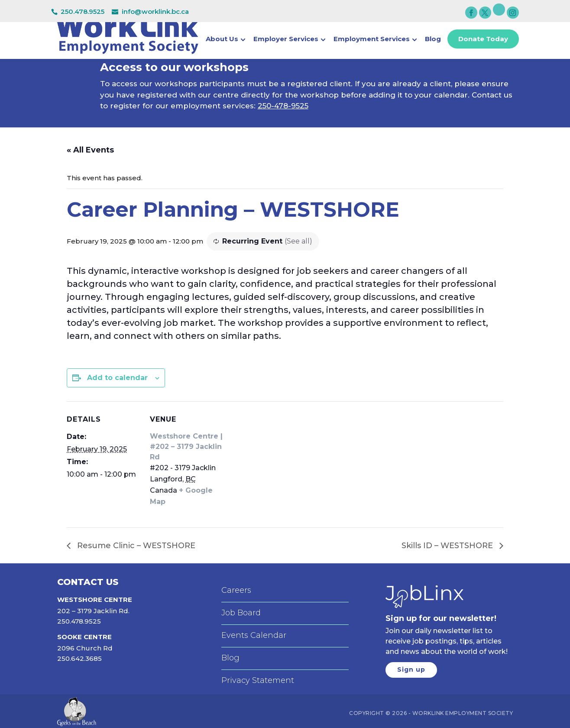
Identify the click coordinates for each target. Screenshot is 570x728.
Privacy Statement (258, 680)
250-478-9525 (283, 106)
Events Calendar (254, 635)
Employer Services (286, 40)
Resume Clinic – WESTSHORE (135, 546)
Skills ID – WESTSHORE (448, 546)
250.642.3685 (79, 658)
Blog (433, 40)
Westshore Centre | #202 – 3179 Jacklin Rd (186, 447)
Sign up (411, 669)
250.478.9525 (83, 11)
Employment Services (372, 40)
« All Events (90, 150)
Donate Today (483, 39)
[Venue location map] (279, 461)
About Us (222, 40)
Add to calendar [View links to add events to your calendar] (117, 378)
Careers (236, 590)
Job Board (241, 613)
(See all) (298, 241)
